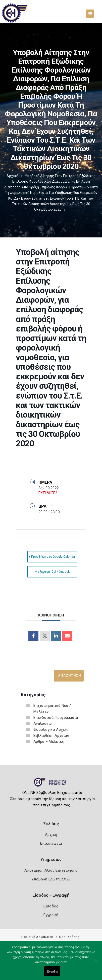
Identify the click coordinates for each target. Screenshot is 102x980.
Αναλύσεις (43, 724)
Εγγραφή (51, 915)
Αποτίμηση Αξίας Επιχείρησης (51, 870)
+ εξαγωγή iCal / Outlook (52, 572)
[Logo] (51, 784)
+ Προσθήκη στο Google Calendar (52, 557)
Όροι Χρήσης (69, 937)
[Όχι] (96, 963)
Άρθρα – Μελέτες (49, 742)
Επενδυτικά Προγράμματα (56, 718)
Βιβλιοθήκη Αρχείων (52, 736)
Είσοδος (51, 906)
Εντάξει (52, 971)
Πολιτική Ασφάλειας (37, 937)
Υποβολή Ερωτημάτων (51, 879)
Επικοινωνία (51, 843)
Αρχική (12, 176)
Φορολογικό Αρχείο (51, 730)
